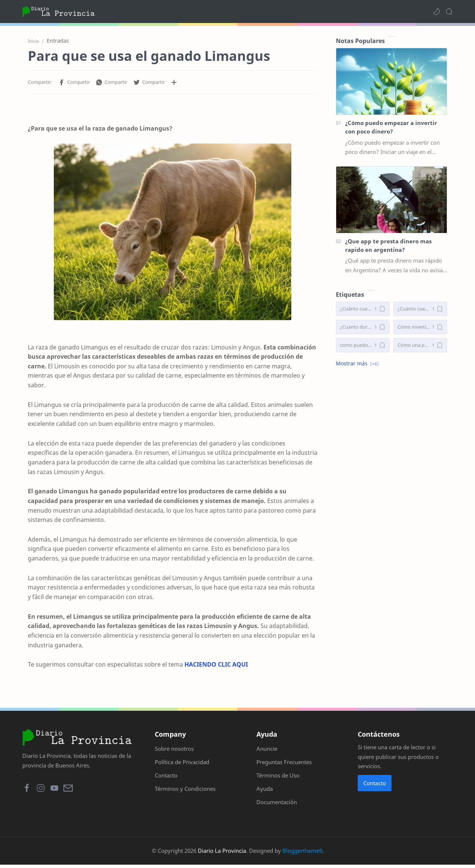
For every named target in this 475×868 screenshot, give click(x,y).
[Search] (449, 11)
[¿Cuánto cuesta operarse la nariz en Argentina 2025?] (363, 310)
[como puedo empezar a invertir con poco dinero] (363, 346)
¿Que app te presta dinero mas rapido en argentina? (388, 246)
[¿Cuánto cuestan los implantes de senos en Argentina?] (420, 310)
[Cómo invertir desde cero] (420, 328)
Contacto (375, 786)
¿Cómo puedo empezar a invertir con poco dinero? (391, 128)
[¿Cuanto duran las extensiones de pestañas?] (363, 328)
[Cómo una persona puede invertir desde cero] (420, 346)
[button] (436, 11)
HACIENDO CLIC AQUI (216, 665)
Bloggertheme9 (302, 854)
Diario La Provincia (222, 854)
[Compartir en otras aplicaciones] (174, 83)
